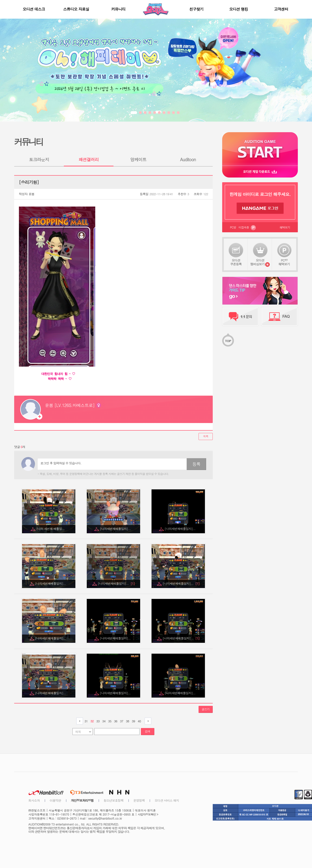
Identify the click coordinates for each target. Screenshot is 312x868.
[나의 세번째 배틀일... (51, 529)
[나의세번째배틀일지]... (116, 529)
